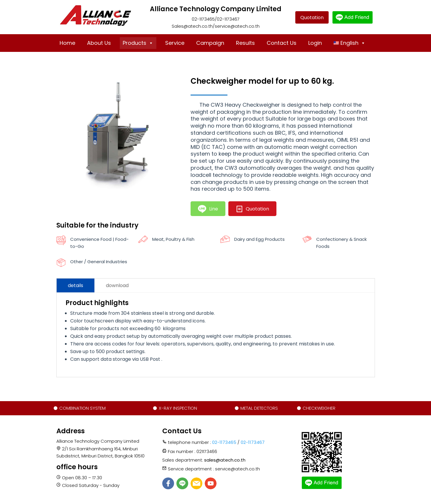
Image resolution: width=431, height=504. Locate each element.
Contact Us (282, 43)
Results (245, 43)
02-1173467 (253, 442)
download (117, 285)
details (76, 285)
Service (175, 43)
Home (67, 43)
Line (208, 209)
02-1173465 (224, 442)
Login (315, 43)
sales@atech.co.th (225, 460)
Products (138, 43)
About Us (99, 43)
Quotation (312, 18)
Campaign (210, 43)
